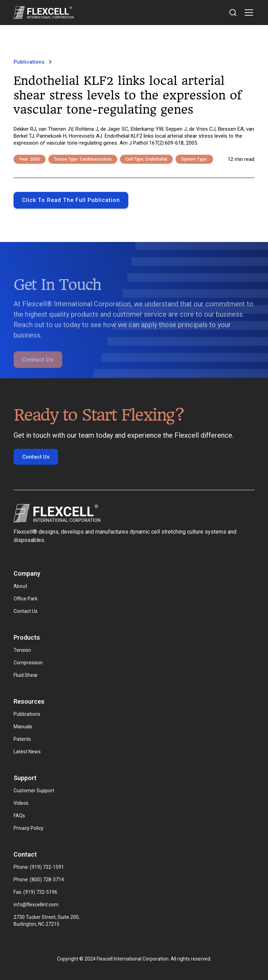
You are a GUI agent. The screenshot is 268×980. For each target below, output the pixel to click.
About (20, 586)
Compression (28, 663)
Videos (21, 803)
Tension (22, 650)
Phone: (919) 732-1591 (39, 867)
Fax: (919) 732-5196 (35, 892)
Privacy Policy (29, 828)
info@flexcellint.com (36, 905)
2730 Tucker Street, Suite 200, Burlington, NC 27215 (47, 921)
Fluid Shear (26, 675)
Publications (27, 714)
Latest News (27, 752)
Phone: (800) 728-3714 (39, 880)
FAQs (19, 816)
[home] (44, 13)
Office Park (26, 599)
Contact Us (38, 367)
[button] (247, 13)
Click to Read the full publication (71, 200)
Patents (22, 739)
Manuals (23, 727)
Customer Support (34, 791)
